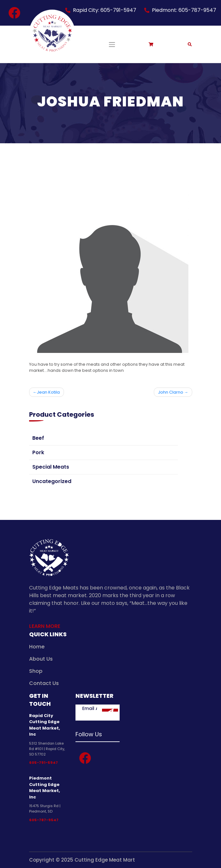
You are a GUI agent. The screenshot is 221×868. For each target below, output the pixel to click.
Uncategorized (52, 481)
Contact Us (44, 683)
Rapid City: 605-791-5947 (105, 10)
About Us (41, 659)
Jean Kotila (48, 392)
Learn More (45, 626)
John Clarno (171, 392)
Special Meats (51, 467)
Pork (38, 452)
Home (37, 647)
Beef (38, 438)
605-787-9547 (44, 820)
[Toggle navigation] (112, 44)
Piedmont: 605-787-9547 (184, 10)
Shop (36, 671)
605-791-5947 (43, 763)
